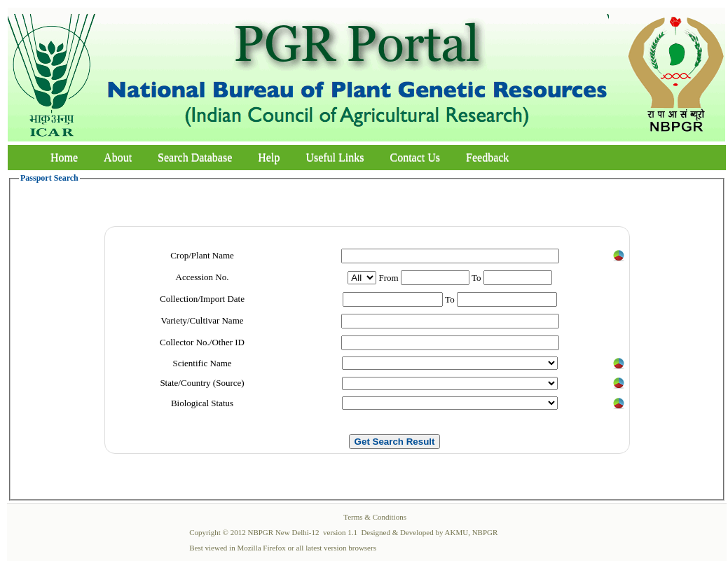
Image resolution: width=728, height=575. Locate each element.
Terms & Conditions (375, 517)
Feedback (487, 157)
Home (64, 157)
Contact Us (415, 157)
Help (269, 157)
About (118, 157)
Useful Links (335, 157)
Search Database (195, 157)
